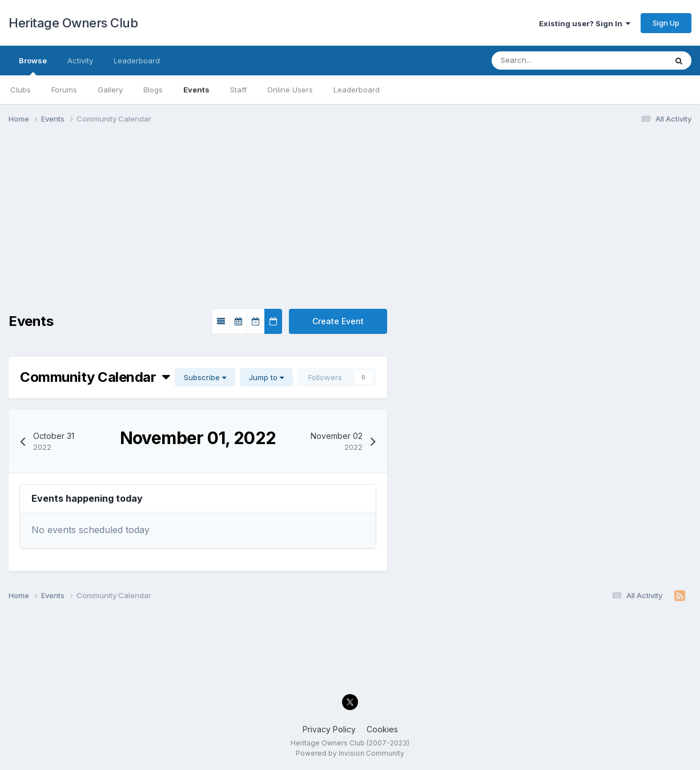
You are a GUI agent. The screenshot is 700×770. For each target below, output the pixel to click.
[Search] (544, 61)
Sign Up (666, 23)
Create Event (338, 321)
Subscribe (205, 377)
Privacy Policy (329, 729)
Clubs (21, 90)
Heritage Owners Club (73, 23)
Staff (238, 90)
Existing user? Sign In (585, 23)
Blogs (153, 90)
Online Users (290, 90)
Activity (80, 61)
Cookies (382, 729)
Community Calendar (95, 377)
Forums (64, 90)
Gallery (110, 90)
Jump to (266, 377)
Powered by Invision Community (350, 753)
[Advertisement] (350, 221)
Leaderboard (357, 90)
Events (196, 90)
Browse (33, 66)
